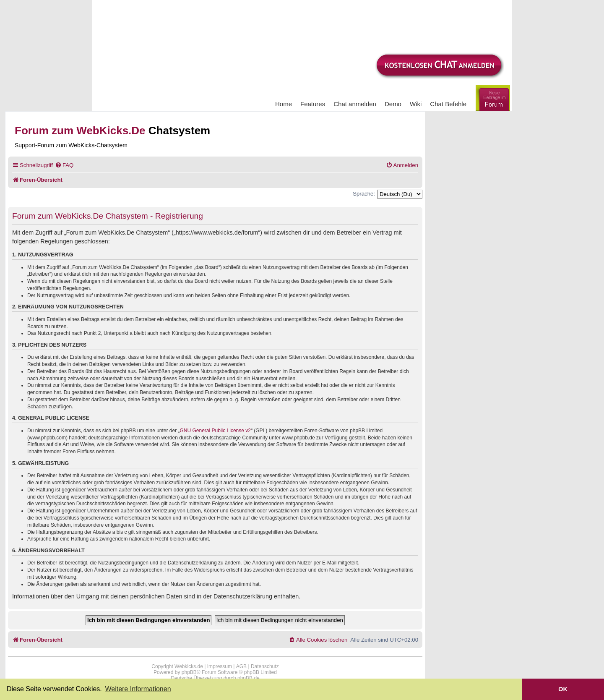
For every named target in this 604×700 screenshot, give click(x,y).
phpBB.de (249, 678)
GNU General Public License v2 (215, 431)
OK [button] (563, 689)
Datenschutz (265, 666)
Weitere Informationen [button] (138, 689)
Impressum (220, 666)
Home (284, 104)
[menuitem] (64, 165)
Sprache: (364, 194)
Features (313, 104)
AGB (241, 666)
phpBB (189, 672)
